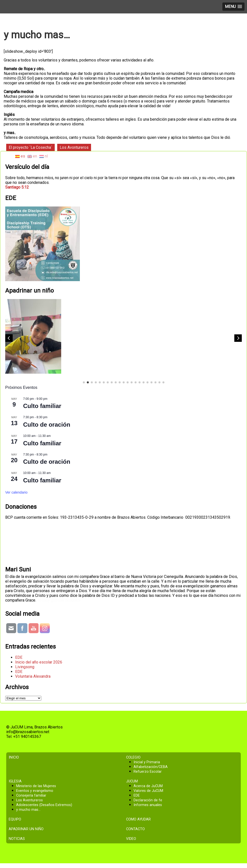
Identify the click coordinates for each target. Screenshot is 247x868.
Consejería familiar (31, 795)
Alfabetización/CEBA (151, 767)
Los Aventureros (29, 800)
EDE (19, 657)
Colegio (133, 757)
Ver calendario (16, 492)
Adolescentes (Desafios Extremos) (44, 805)
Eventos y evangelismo (35, 791)
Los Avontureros (74, 147)
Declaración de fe (148, 800)
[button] (238, 338)
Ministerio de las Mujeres (36, 786)
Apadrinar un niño (26, 829)
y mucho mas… (28, 810)
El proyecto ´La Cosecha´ (30, 147)
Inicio (14, 757)
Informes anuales (148, 805)
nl (44, 156)
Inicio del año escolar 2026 (39, 662)
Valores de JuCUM (148, 791)
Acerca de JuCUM (148, 786)
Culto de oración (47, 425)
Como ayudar (138, 819)
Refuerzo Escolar (148, 772)
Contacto (135, 829)
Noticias (17, 839)
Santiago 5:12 (17, 187)
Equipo (15, 819)
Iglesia (15, 781)
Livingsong (25, 667)
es (20, 156)
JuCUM (132, 781)
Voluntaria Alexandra (33, 676)
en (32, 156)
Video (131, 839)
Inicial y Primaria (147, 762)
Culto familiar (42, 406)
